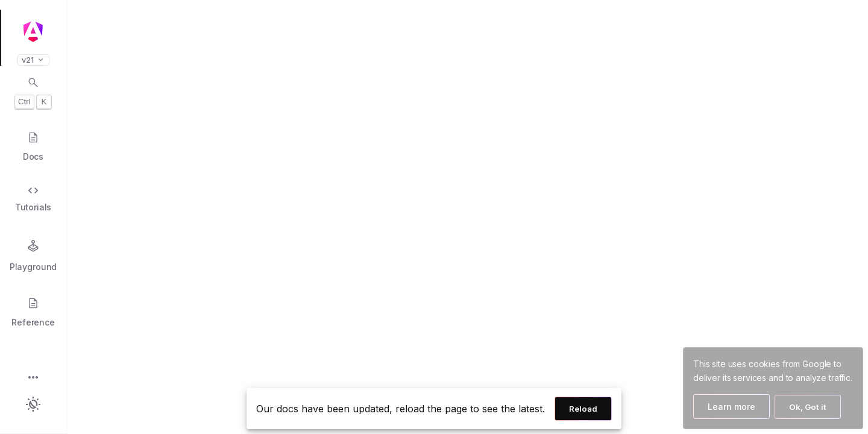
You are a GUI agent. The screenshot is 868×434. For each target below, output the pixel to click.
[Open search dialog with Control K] (33, 93)
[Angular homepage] (33, 32)
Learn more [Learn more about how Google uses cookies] (731, 407)
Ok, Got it (808, 407)
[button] (33, 378)
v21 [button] (33, 60)
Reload (583, 409)
